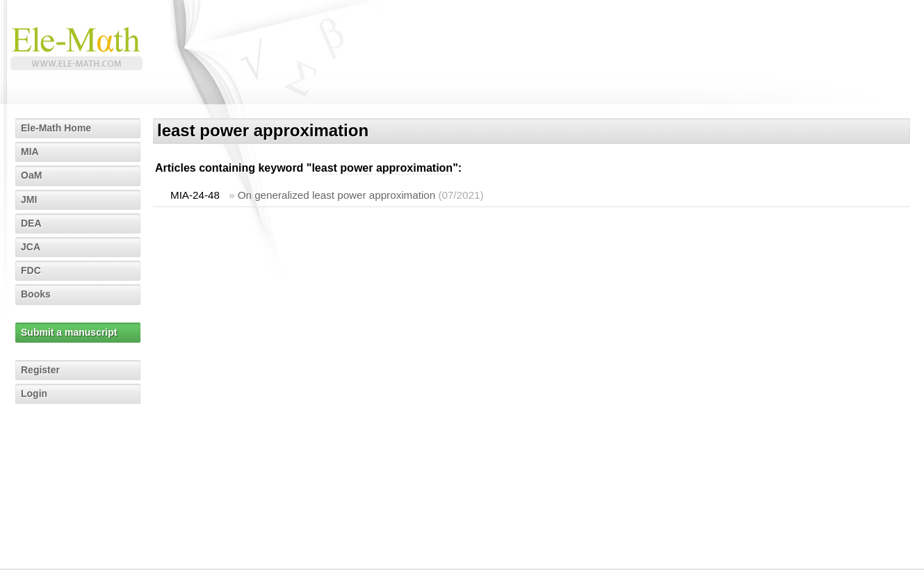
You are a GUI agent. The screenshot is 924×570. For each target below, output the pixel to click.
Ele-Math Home (56, 128)
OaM (31, 175)
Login (34, 393)
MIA (30, 152)
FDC (31, 270)
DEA (31, 223)
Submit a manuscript (69, 332)
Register (40, 370)
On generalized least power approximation (337, 195)
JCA (31, 247)
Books (36, 294)
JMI (29, 199)
